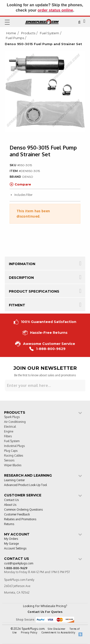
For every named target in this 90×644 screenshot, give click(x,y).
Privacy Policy (29, 632)
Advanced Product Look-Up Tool (25, 485)
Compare (20, 184)
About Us (10, 505)
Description (21, 278)
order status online (55, 10)
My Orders (11, 539)
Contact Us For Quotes (45, 612)
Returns (9, 524)
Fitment (17, 305)
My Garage (11, 544)
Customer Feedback (17, 515)
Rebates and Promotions (20, 519)
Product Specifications (34, 291)
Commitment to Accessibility (58, 632)
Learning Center (14, 480)
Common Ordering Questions (23, 510)
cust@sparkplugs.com (19, 564)
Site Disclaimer (57, 629)
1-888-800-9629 (47, 349)
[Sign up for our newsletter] (45, 385)
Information (22, 264)
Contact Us (11, 500)
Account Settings (15, 549)
